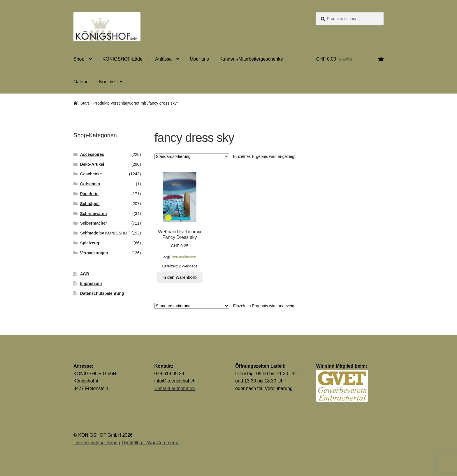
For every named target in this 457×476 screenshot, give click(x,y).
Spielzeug (90, 243)
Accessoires (92, 154)
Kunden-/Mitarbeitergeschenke (251, 59)
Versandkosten (184, 257)
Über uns (200, 59)
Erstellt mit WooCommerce (152, 443)
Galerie (81, 82)
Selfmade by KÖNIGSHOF (105, 233)
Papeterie (89, 194)
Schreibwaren (94, 214)
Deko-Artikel (92, 164)
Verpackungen (94, 253)
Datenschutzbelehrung (102, 293)
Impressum (91, 283)
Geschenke (91, 174)
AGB (85, 274)
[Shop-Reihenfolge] (192, 156)
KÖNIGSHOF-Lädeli (124, 59)
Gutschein (90, 184)
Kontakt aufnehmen (175, 388)
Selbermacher (94, 223)
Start (85, 103)
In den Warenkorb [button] (180, 277)
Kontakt (107, 82)
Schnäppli (90, 204)
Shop (79, 59)
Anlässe (163, 59)
